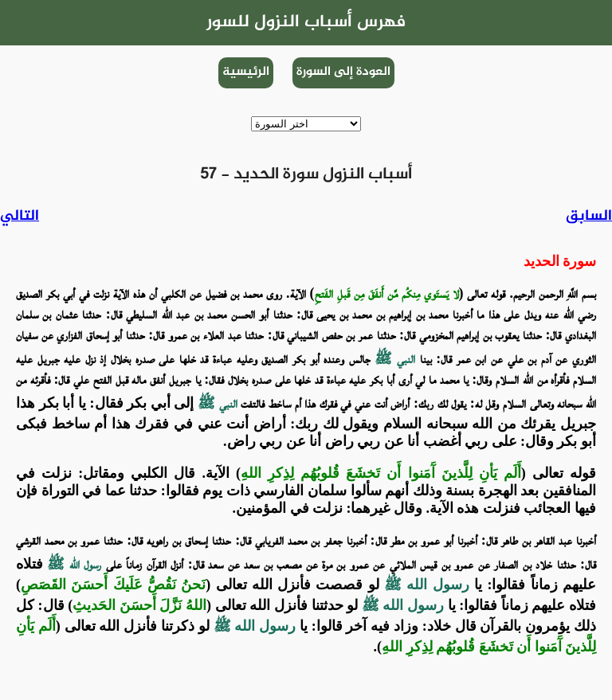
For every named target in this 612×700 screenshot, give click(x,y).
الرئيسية (246, 72)
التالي (20, 216)
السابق (589, 216)
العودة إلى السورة (343, 72)
